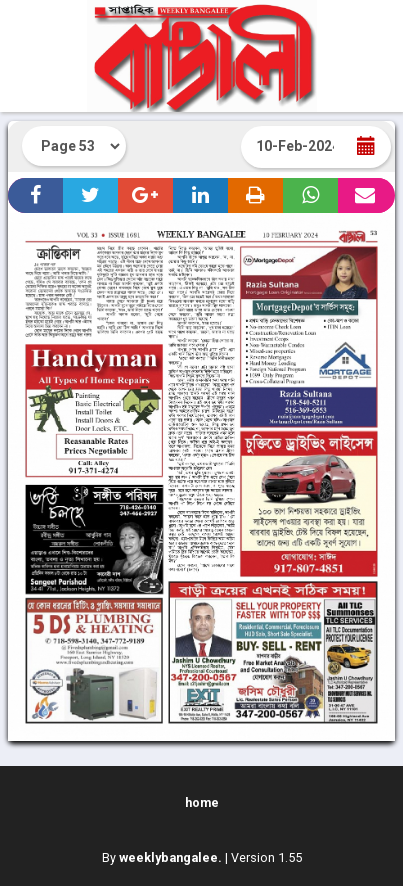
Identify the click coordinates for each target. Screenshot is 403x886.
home (202, 802)
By (162, 857)
